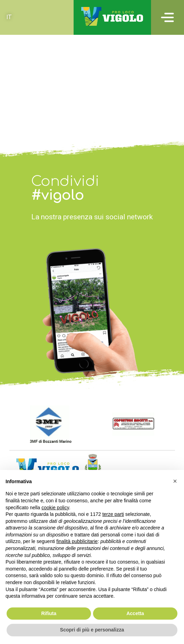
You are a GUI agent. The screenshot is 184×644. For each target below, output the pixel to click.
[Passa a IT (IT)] (9, 17)
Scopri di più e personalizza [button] (92, 630)
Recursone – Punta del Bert (46, 86)
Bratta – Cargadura (32, 77)
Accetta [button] (135, 613)
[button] (175, 481)
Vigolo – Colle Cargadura (43, 105)
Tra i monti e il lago (33, 115)
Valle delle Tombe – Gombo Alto (55, 68)
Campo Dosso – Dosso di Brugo (54, 58)
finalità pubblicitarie (77, 541)
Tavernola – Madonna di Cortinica (57, 96)
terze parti (113, 514)
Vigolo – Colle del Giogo (42, 49)
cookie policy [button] (55, 508)
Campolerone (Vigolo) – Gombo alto (62, 39)
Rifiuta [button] (49, 613)
